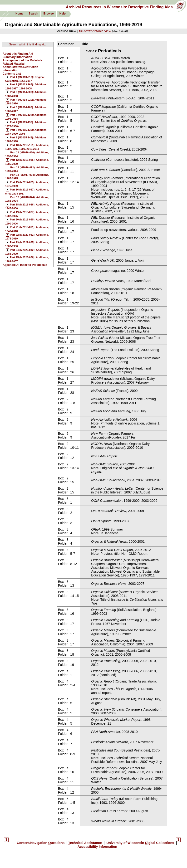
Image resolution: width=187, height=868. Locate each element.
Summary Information (17, 57)
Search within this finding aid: (27, 44)
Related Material (14, 64)
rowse (48, 14)
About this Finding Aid (18, 54)
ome (19, 14)
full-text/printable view (95, 31)
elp (63, 14)
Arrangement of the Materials (22, 60)
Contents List (12, 74)
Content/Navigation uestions (41, 843)
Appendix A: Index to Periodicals (25, 265)
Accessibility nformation (97, 847)
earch (33, 14)
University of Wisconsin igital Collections (140, 843)
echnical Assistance (86, 843)
